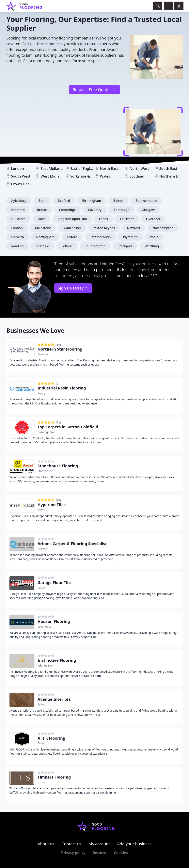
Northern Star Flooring (60, 349)
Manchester (72, 228)
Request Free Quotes (94, 90)
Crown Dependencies (29, 184)
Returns (100, 853)
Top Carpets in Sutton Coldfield (68, 427)
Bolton (118, 201)
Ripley (41, 393)
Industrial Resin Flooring (62, 388)
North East (109, 168)
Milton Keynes (104, 228)
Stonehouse (45, 471)
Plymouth (130, 237)
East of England (83, 168)
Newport (134, 228)
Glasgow (148, 210)
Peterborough (100, 237)
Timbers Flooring (54, 777)
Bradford (18, 210)
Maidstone (43, 228)
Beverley (43, 354)
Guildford (18, 219)
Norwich (18, 237)
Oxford (72, 237)
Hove (42, 219)
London (17, 168)
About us (46, 844)
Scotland (137, 176)
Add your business (134, 844)
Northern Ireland (174, 176)
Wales (105, 176)
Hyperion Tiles (52, 505)
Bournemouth (146, 201)
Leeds (103, 219)
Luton (41, 588)
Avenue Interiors (54, 699)
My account (99, 844)
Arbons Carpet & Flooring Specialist (72, 544)
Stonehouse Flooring (58, 466)
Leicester (127, 219)
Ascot (41, 510)
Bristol (42, 210)
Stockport (125, 246)
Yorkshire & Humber (87, 176)
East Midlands (53, 168)
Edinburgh (122, 210)
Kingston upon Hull (72, 219)
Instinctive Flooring (57, 660)
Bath (42, 201)
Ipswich (42, 782)
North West (139, 168)
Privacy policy (73, 853)
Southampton (95, 246)
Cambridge (67, 210)
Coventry (95, 210)
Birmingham (92, 201)
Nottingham (45, 237)
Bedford (64, 201)
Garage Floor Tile (54, 583)
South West (21, 176)
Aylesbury (19, 201)
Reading (17, 246)
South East (168, 168)
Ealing (41, 704)
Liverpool (153, 219)
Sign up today (73, 288)
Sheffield (43, 246)
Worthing (152, 246)
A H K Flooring (51, 738)
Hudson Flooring (54, 621)
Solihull (67, 246)
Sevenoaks (44, 627)
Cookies (121, 853)
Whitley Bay (45, 665)
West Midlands (53, 176)
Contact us (71, 844)
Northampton (163, 228)
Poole (154, 237)
